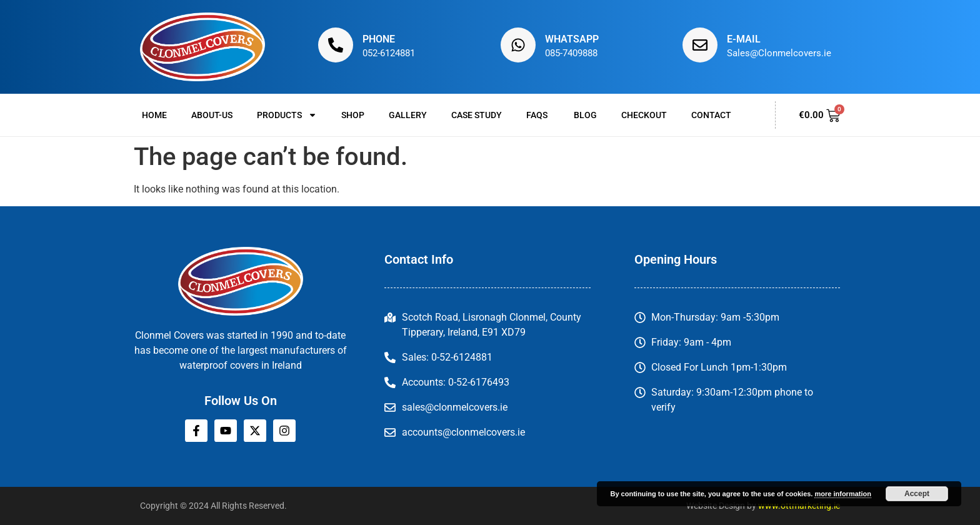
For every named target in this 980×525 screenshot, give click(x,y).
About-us (212, 115)
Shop (353, 115)
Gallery (408, 115)
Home (154, 115)
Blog (585, 115)
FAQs (538, 115)
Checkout (644, 115)
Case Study (477, 115)
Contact (711, 115)
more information (842, 494)
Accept (917, 494)
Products (287, 115)
